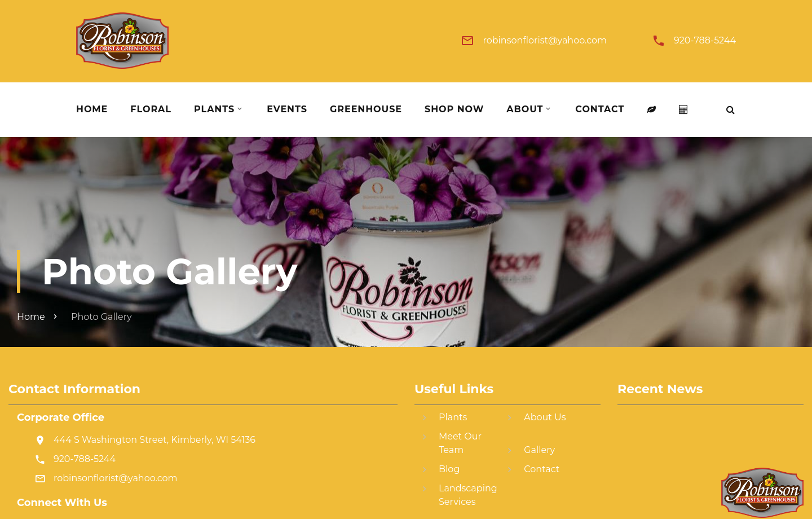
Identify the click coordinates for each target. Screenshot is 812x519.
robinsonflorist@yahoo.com (545, 41)
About (525, 109)
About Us (545, 417)
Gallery (539, 450)
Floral (151, 109)
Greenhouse (366, 109)
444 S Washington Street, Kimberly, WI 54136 (155, 440)
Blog (449, 469)
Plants (214, 109)
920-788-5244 (705, 41)
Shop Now (454, 109)
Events (287, 109)
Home (92, 109)
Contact (600, 109)
